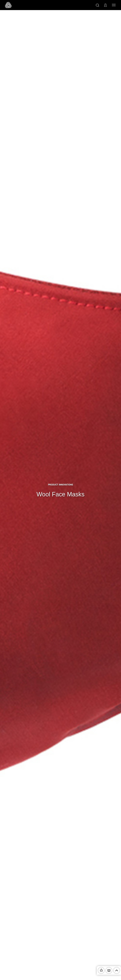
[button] (97, 5)
